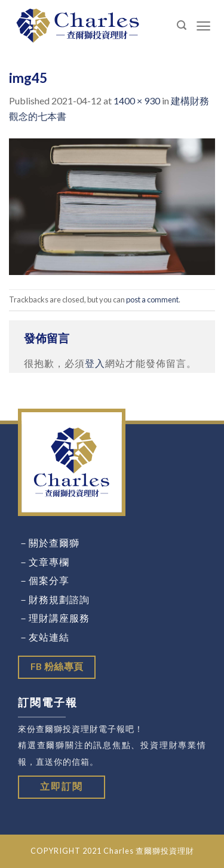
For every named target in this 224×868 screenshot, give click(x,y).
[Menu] (204, 26)
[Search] (182, 25)
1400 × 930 (137, 101)
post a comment (152, 299)
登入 (95, 363)
